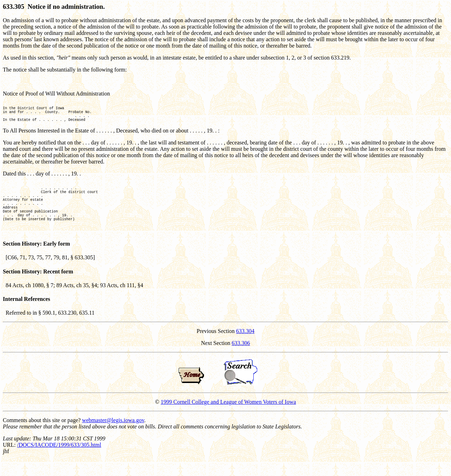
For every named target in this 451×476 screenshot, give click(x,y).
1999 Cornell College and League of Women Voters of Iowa (228, 418)
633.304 (245, 347)
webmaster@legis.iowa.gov (113, 436)
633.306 (241, 359)
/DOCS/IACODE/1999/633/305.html (59, 461)
